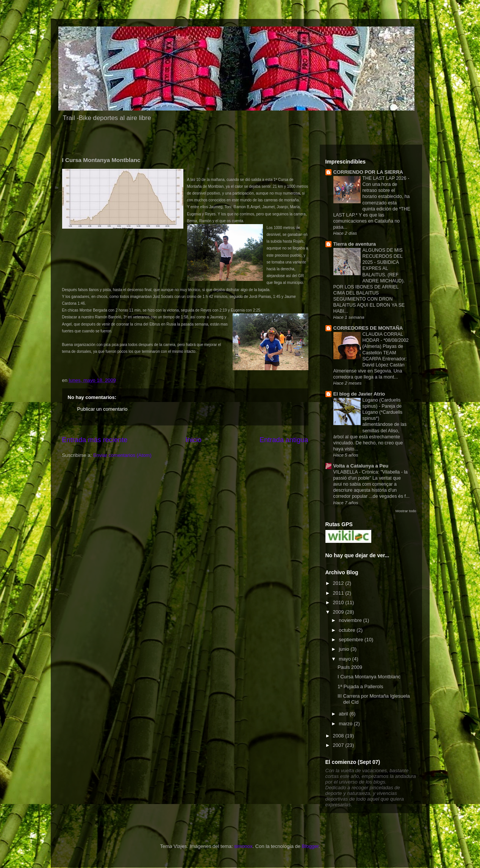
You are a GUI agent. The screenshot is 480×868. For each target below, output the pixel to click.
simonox (243, 846)
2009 (339, 612)
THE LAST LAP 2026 (385, 178)
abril (344, 714)
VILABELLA (346, 472)
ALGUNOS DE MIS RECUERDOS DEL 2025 (383, 256)
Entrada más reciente (95, 440)
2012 (339, 583)
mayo (345, 659)
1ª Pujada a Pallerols (360, 686)
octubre (348, 630)
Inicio (193, 440)
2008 (339, 736)
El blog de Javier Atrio (359, 394)
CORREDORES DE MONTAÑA (368, 328)
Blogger (310, 846)
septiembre (352, 640)
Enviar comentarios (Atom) (122, 455)
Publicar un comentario (102, 409)
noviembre (351, 620)
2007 (339, 745)
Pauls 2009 (350, 667)
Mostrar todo (406, 511)
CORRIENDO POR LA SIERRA (368, 172)
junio (345, 649)
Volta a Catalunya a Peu (361, 466)
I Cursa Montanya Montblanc (369, 677)
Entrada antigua (284, 440)
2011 (339, 593)
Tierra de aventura (355, 244)
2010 (339, 602)
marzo (346, 724)
